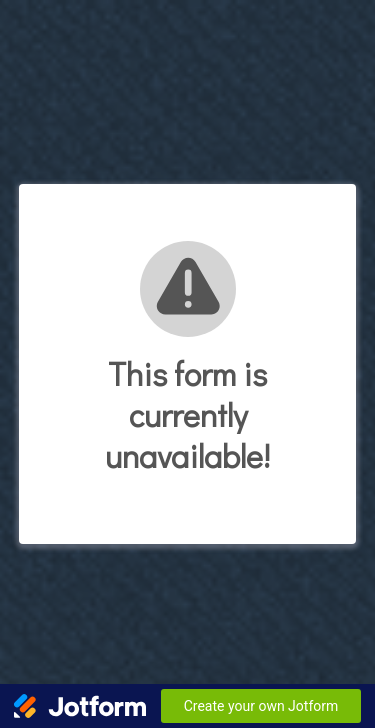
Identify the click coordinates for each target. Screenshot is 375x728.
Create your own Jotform (261, 706)
